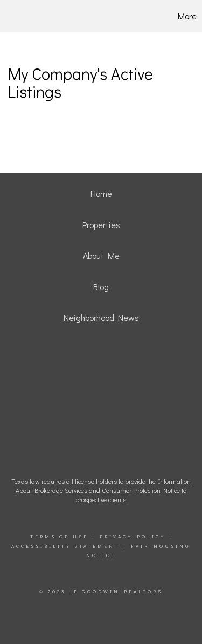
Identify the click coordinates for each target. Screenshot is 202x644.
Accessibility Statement (65, 546)
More (187, 16)
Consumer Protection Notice (141, 490)
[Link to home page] (23, 16)
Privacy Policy (133, 536)
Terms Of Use (59, 536)
